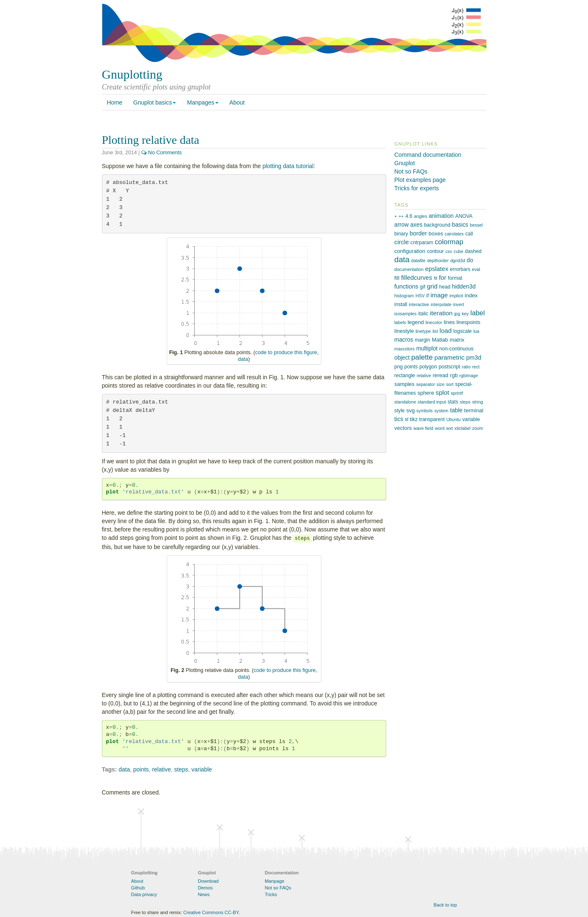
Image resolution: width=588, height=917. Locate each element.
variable (202, 769)
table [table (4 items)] (456, 410)
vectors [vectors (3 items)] (403, 428)
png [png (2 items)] (399, 367)
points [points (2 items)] (411, 367)
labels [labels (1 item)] (400, 322)
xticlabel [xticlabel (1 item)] (462, 428)
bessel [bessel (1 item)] (476, 225)
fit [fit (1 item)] (435, 278)
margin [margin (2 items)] (422, 340)
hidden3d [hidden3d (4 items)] (464, 287)
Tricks (271, 894)
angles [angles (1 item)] (421, 216)
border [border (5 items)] (418, 233)
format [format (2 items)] (455, 278)
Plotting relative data (151, 140)
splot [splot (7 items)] (443, 392)
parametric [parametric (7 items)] (450, 357)
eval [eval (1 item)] (476, 269)
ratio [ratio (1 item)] (466, 367)
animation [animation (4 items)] (441, 216)
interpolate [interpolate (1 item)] (441, 304)
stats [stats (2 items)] (453, 402)
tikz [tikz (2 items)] (414, 419)
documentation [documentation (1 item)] (409, 269)
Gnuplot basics (155, 102)
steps (181, 769)
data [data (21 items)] (402, 259)
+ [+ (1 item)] (396, 216)
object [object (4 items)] (402, 358)
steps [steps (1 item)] (465, 402)
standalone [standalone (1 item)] (405, 402)
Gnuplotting (132, 74)
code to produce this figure (286, 352)
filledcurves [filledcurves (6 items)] (417, 278)
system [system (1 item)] (441, 411)
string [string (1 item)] (478, 402)
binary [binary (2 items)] (401, 234)
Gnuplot (405, 163)
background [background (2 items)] (437, 225)
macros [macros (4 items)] (404, 340)
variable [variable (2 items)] (471, 419)
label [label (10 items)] (478, 313)
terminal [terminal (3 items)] (474, 410)
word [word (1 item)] (439, 428)
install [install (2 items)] (401, 304)
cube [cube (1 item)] (459, 251)
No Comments (162, 153)
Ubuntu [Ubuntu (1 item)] (453, 419)
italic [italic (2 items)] (423, 314)
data (243, 359)
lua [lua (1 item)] (476, 331)
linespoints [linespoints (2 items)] (468, 322)
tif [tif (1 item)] (407, 419)
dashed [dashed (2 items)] (473, 251)
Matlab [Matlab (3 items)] (440, 340)
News (204, 894)
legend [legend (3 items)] (416, 322)
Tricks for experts (417, 188)
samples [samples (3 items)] (405, 384)
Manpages (202, 102)
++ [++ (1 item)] (401, 216)
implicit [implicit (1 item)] (456, 296)
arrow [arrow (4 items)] (402, 225)
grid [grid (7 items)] (432, 286)
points (141, 769)
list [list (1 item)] (435, 331)
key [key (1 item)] (465, 314)
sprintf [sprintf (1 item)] (457, 393)
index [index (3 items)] (471, 295)
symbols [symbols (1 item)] (424, 411)
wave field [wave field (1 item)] (423, 428)
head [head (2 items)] (445, 287)
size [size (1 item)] (441, 384)
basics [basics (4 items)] (460, 225)
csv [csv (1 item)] (449, 251)
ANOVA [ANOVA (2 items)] (464, 216)
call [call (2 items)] (469, 234)
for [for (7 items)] (443, 277)
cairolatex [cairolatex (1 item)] (454, 234)
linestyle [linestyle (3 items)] (404, 331)
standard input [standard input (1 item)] (432, 402)
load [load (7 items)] (446, 331)
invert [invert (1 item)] (458, 304)
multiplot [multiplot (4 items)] (427, 349)
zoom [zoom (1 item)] (478, 428)
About (237, 102)
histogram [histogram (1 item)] (404, 296)
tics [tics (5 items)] (399, 419)
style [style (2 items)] (400, 411)
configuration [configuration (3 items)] (410, 251)
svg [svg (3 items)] (410, 410)
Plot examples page (420, 180)
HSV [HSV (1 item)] (420, 296)
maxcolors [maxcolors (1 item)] (405, 349)
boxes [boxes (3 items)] (436, 234)
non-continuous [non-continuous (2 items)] (456, 349)
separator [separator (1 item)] (426, 384)
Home (115, 102)
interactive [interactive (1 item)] (419, 304)
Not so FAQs (411, 171)
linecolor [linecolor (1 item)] (434, 322)
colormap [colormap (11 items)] (449, 242)
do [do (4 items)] (470, 260)
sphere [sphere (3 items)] (426, 393)
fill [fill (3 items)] (397, 278)
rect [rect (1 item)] (476, 367)
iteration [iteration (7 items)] (441, 313)
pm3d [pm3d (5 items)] (474, 358)
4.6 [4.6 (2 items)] (409, 216)
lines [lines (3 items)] (449, 322)
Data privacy (144, 894)
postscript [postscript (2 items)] (450, 367)
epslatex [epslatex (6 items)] (437, 269)
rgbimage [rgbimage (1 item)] (468, 375)
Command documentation (428, 155)
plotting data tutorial (288, 166)
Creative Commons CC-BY (211, 912)
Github (138, 888)
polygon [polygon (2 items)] (428, 367)
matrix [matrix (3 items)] (457, 340)
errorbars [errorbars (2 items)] (460, 269)
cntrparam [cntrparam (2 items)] (422, 243)
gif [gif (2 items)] (423, 287)
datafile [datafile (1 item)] (418, 261)
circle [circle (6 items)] (402, 242)
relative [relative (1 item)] (424, 375)
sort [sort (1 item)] (450, 384)
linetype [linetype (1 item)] (423, 331)
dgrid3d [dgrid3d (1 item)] (458, 261)
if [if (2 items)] (428, 296)
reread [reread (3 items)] (440, 375)
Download (209, 881)
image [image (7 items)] (439, 295)
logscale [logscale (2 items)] (463, 331)
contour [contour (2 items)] (435, 251)
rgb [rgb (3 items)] (454, 375)
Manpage (275, 881)
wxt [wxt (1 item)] (449, 428)
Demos (205, 888)
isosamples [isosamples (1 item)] (406, 314)
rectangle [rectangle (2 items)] (405, 375)
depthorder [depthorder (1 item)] (438, 261)
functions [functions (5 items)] (406, 286)
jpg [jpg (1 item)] (457, 314)
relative (162, 769)
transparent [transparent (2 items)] (432, 419)
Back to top (445, 905)
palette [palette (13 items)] (422, 357)
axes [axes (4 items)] (416, 225)
